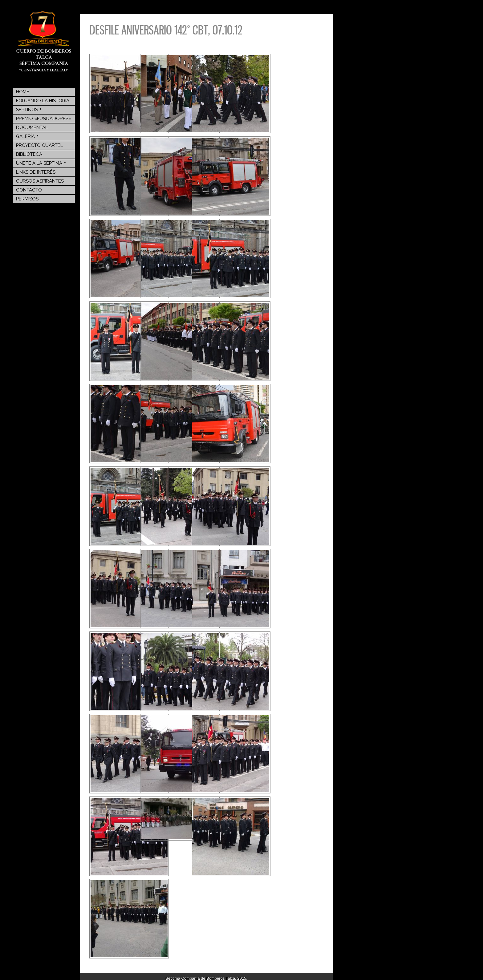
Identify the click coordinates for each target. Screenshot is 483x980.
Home (23, 92)
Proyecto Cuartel (39, 145)
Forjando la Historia (43, 101)
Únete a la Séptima (41, 163)
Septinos (29, 109)
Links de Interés (36, 172)
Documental (32, 127)
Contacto (29, 190)
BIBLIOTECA (29, 154)
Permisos (27, 199)
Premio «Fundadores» (44, 119)
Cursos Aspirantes (40, 181)
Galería (27, 136)
